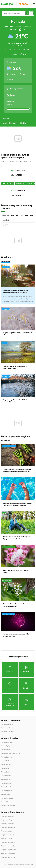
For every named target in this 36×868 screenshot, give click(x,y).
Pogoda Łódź (5, 768)
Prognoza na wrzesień (8, 846)
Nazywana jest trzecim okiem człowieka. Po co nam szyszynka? (17, 635)
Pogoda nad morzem (8, 724)
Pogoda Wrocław (7, 802)
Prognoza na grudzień (8, 857)
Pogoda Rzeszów (6, 787)
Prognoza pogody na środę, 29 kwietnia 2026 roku (18, 334)
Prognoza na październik (9, 850)
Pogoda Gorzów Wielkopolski (11, 753)
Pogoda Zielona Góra (8, 806)
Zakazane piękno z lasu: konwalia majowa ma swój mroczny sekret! (18, 605)
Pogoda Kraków (6, 765)
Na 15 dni (24, 123)
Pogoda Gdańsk (6, 750)
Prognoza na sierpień (8, 842)
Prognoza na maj (6, 831)
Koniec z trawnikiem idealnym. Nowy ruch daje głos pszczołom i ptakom (17, 538)
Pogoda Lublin (6, 772)
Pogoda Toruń (6, 794)
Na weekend (14, 123)
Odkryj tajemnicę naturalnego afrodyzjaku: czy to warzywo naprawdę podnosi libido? (17, 470)
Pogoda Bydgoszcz (7, 746)
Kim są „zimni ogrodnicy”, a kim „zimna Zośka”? (16, 571)
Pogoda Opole (6, 779)
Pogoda (23, 4)
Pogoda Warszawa (7, 798)
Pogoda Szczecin (6, 791)
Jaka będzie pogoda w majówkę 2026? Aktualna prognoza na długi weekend (15, 291)
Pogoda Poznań (6, 783)
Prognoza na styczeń (8, 816)
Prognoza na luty (6, 820)
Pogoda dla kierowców (8, 728)
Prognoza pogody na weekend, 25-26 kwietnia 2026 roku (15, 401)
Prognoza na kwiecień (8, 827)
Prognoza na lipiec (7, 839)
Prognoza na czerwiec (8, 835)
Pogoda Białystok (7, 742)
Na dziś (5, 123)
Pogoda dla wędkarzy (8, 732)
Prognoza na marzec (8, 824)
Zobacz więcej (6, 261)
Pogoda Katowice (7, 757)
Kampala (18, 21)
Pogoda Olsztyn (6, 776)
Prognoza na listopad (8, 853)
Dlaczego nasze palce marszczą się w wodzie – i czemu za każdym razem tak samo (18, 504)
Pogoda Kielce (6, 761)
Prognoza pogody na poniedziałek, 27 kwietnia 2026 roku (15, 367)
